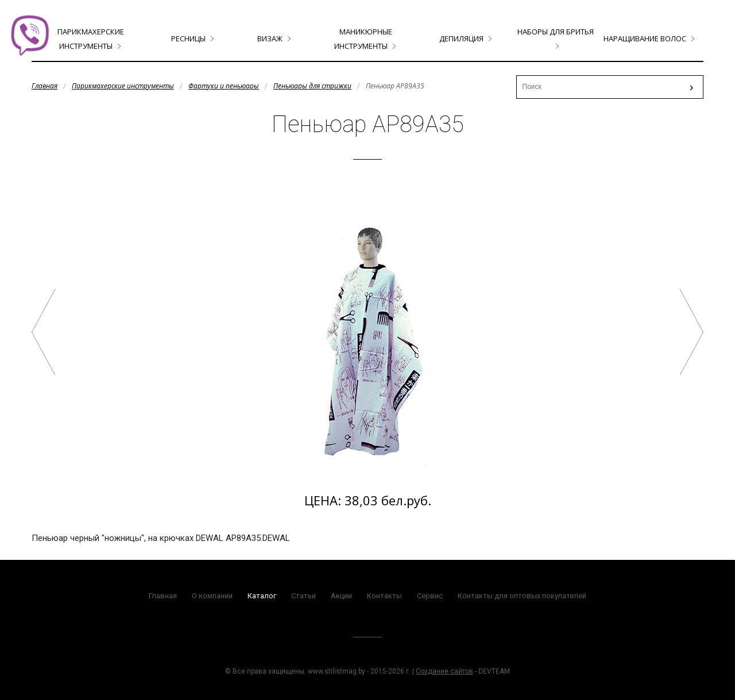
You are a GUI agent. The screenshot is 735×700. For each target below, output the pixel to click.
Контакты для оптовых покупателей (522, 596)
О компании (212, 596)
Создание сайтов (444, 671)
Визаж (270, 38)
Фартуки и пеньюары (224, 86)
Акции (341, 596)
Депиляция (461, 38)
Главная (45, 86)
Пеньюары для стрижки (312, 86)
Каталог (262, 596)
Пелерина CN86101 (691, 332)
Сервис (430, 596)
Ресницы (188, 38)
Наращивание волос (645, 38)
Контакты (384, 596)
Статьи (303, 596)
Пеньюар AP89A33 (44, 332)
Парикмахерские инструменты (123, 86)
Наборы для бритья (556, 32)
